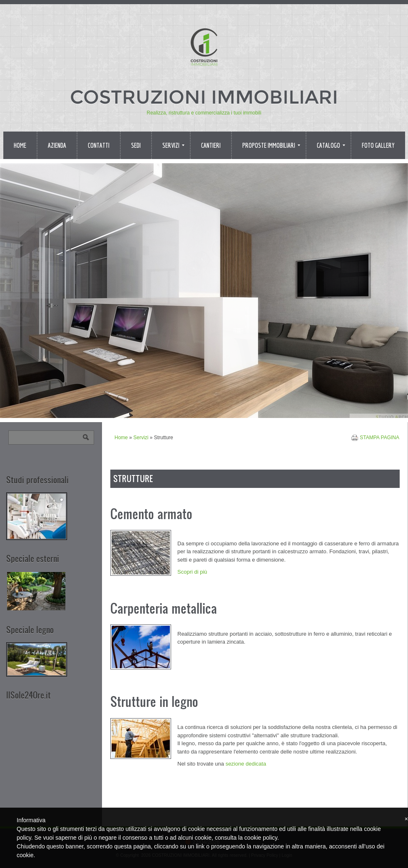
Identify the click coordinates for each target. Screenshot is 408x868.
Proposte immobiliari (271, 145)
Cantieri (211, 145)
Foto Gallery (378, 145)
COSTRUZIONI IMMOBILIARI (204, 97)
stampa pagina (379, 438)
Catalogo (331, 145)
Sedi (136, 145)
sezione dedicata (246, 764)
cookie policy (261, 838)
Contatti (99, 145)
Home (20, 145)
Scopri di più (192, 572)
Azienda (57, 145)
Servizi (173, 145)
